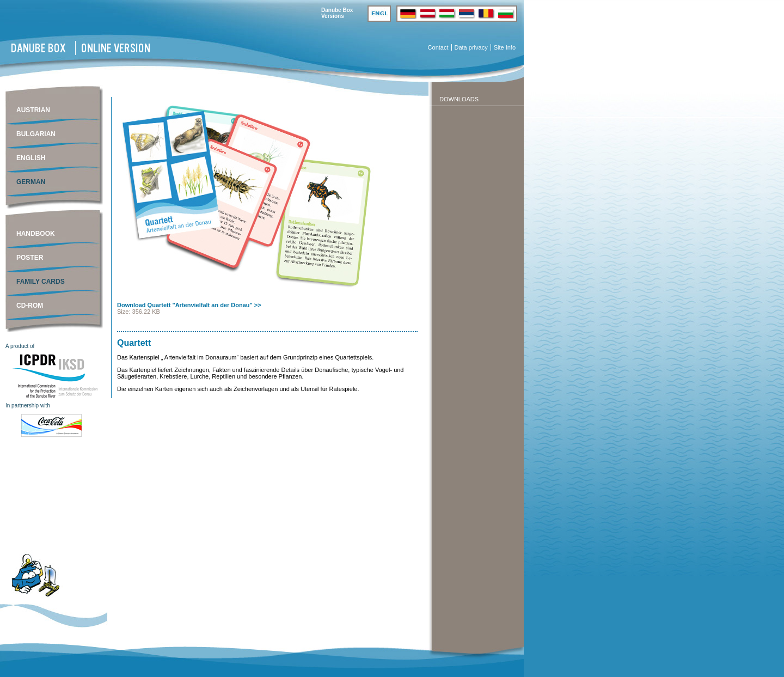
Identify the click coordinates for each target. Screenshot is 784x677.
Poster (30, 258)
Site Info (505, 47)
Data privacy (471, 47)
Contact (438, 47)
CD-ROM (30, 306)
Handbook (36, 234)
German (31, 182)
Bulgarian (36, 134)
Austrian (33, 110)
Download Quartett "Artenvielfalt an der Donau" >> (189, 305)
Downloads (459, 99)
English (31, 158)
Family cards (41, 282)
